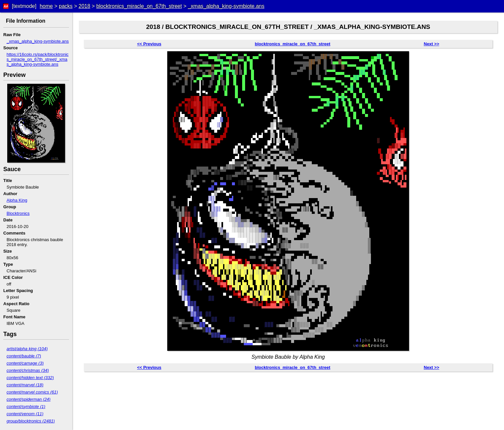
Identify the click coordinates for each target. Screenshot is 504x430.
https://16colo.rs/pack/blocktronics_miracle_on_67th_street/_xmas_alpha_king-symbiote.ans (38, 59)
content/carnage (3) (25, 363)
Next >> (432, 44)
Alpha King (17, 200)
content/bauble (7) (24, 356)
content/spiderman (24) (29, 399)
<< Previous (149, 44)
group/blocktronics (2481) (31, 421)
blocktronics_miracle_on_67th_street (139, 6)
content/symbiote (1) (26, 407)
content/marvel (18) (25, 385)
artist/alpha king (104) (27, 349)
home (46, 6)
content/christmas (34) (28, 370)
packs (66, 6)
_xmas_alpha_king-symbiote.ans (226, 6)
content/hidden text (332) (30, 378)
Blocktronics (18, 213)
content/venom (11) (25, 414)
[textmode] (24, 6)
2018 (84, 6)
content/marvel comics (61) (32, 392)
